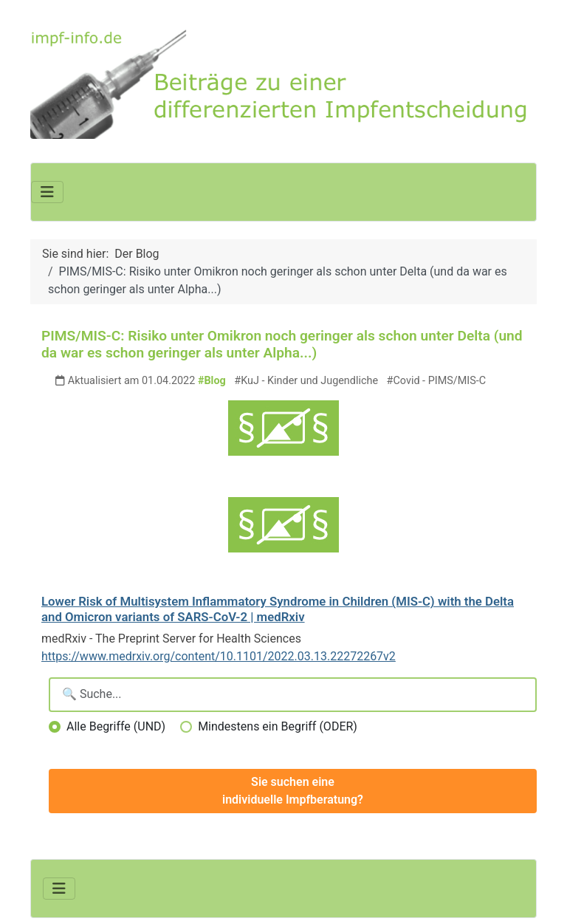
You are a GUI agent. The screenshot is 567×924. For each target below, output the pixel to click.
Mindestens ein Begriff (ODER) (278, 726)
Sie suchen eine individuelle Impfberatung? (293, 791)
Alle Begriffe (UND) (116, 726)
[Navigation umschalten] (47, 192)
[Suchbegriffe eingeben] (293, 695)
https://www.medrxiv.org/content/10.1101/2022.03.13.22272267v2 (219, 656)
